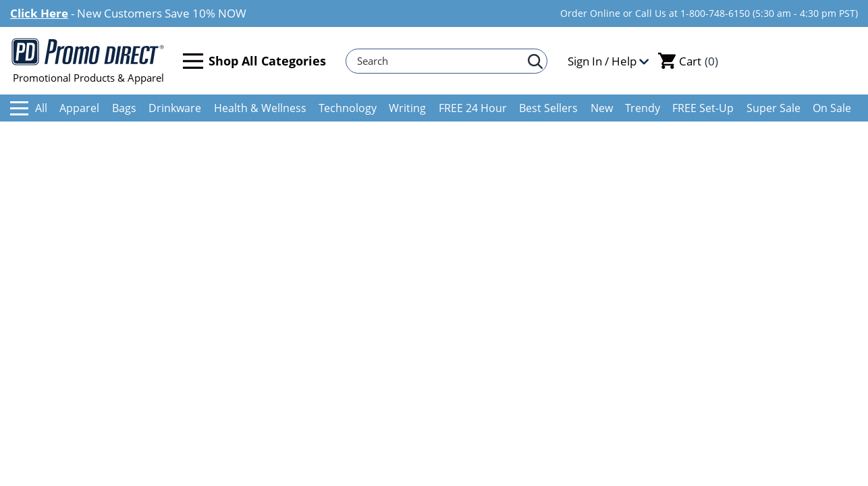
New (602, 108)
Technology (348, 108)
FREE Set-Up (703, 108)
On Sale (832, 108)
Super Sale (774, 108)
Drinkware (175, 108)
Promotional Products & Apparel (88, 61)
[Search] (440, 61)
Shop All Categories (254, 61)
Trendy (643, 108)
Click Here (39, 13)
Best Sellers (548, 108)
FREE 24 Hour (473, 108)
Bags (124, 108)
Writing (407, 108)
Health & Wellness (260, 108)
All (29, 108)
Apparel (79, 108)
